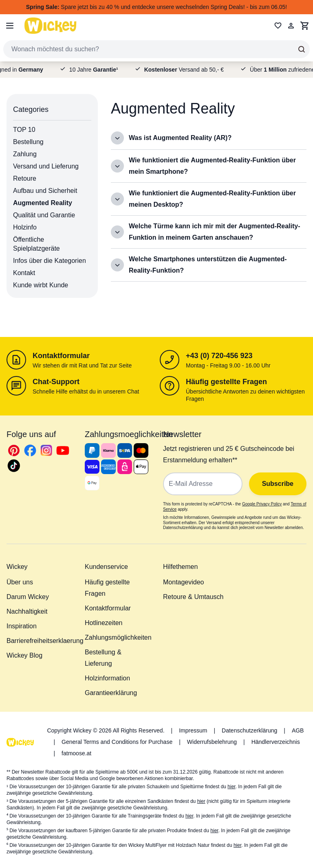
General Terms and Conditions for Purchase (117, 742)
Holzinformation (107, 678)
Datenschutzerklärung (249, 730)
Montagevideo (184, 582)
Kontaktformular (61, 356)
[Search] (302, 49)
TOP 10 (24, 130)
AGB (298, 730)
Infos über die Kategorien (50, 261)
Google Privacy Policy (262, 504)
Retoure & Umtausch (193, 597)
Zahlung (25, 154)
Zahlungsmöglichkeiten (118, 637)
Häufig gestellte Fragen (226, 382)
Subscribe (278, 484)
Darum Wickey (28, 597)
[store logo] (51, 25)
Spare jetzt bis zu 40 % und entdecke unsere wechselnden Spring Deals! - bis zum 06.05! (156, 7)
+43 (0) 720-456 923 (219, 356)
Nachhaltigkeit (27, 611)
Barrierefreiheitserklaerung (45, 641)
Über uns (20, 582)
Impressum (193, 730)
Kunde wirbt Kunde (41, 285)
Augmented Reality (43, 203)
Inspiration (22, 626)
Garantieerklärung (111, 693)
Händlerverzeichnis (276, 742)
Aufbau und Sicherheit (45, 191)
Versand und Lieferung (46, 166)
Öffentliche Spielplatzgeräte (36, 244)
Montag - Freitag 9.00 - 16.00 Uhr (228, 365)
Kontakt (24, 273)
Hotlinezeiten (104, 623)
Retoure (25, 178)
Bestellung (28, 142)
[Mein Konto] (291, 26)
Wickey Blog (24, 655)
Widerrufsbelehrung (212, 742)
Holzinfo (25, 227)
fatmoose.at (76, 753)
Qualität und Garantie (44, 215)
